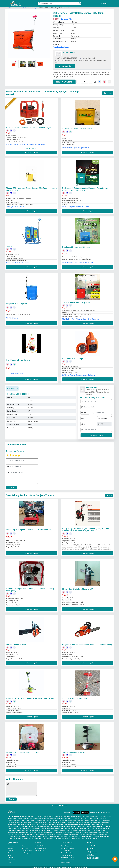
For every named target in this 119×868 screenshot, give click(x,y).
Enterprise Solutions (67, 859)
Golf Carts (42, 838)
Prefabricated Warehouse (92, 822)
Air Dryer (20, 834)
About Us (11, 845)
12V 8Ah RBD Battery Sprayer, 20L (77, 302)
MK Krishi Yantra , (12, 317)
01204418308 (92, 845)
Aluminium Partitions (20, 818)
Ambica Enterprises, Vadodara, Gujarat (76, 206)
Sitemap (10, 847)
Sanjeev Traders (69, 52)
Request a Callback (64, 81)
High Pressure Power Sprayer (18, 359)
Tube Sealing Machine (93, 815)
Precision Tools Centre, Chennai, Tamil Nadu (77, 261)
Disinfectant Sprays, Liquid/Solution (77, 246)
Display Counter (77, 818)
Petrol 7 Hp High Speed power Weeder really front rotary (29, 529)
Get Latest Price (67, 18)
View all (109, 494)
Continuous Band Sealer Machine (62, 832)
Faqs (9, 861)
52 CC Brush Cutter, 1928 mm (75, 698)
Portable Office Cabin (63, 822)
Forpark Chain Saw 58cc (16, 644)
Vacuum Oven (41, 824)
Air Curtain (54, 830)
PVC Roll (47, 830)
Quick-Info (11, 857)
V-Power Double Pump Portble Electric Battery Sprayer (28, 127)
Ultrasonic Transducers (44, 832)
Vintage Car (50, 838)
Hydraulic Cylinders (71, 824)
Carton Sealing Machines (64, 818)
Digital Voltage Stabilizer (77, 826)
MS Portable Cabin (14, 822)
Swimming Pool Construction (69, 836)
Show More (108, 92)
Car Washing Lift (66, 834)
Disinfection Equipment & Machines (19, 7)
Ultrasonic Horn (96, 830)
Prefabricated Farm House (81, 820)
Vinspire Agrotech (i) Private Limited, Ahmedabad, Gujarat (26, 143)
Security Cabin (57, 820)
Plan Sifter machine (85, 830)
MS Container (38, 822)
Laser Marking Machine (29, 815)
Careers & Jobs (27, 850)
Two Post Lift (76, 834)
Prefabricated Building (77, 822)
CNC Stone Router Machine (27, 826)
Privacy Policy (39, 850)
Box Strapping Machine (48, 818)
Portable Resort (106, 820)
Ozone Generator (94, 838)
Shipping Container (18, 824)
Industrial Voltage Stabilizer (61, 826)
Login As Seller (66, 861)
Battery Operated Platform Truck (64, 838)
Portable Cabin (41, 815)
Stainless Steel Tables (33, 818)
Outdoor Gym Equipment (15, 838)
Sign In (104, 3)
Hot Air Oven (50, 824)
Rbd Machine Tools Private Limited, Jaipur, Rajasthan (80, 318)
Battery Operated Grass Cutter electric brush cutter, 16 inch (30, 698)
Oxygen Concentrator (82, 838)
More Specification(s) (61, 46)
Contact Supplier (66, 65)
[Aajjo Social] (99, 812)
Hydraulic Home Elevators (91, 818)
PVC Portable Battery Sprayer (74, 358)
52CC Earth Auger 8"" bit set (74, 751)
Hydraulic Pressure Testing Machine (75, 828)
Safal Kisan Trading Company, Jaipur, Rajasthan (79, 374)
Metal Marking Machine (24, 830)
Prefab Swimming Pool (39, 836)
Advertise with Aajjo (67, 847)
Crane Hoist (25, 828)
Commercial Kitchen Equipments (68, 830)
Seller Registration (67, 845)
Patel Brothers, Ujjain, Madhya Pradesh (76, 147)
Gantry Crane (17, 828)
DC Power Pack (59, 824)
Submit (11, 487)
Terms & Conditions (41, 847)
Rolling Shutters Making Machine (50, 834)
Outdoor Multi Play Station (54, 815)
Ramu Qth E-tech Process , (16, 206)
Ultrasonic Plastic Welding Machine (25, 832)
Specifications (12, 388)
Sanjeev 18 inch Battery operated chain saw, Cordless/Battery (87, 644)
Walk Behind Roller (69, 815)
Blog (9, 854)
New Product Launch (68, 857)
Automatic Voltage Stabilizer (94, 826)
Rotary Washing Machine (44, 826)
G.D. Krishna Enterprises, (15, 373)
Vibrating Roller (80, 815)
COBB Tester (44, 828)
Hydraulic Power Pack (85, 824)
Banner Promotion (67, 852)
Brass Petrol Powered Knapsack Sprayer (23, 751)
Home (6, 7)
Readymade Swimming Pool (101, 836)
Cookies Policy (39, 845)
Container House (30, 824)
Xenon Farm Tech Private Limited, (18, 262)
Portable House (67, 820)
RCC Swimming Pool (85, 836)
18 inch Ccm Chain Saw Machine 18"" (78, 588)
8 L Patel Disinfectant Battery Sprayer (77, 127)
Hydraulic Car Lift (19, 820)
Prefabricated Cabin (49, 822)
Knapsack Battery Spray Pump (19, 303)
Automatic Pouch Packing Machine (84, 832)
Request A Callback (59, 805)
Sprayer (9, 245)
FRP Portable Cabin (27, 822)
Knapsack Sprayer (34, 7)
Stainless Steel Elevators (44, 820)
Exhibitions (11, 859)
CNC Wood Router (98, 824)
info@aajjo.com (92, 851)
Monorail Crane (35, 828)
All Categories (26, 852)
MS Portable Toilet (95, 820)
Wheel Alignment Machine (89, 834)
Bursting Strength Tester (56, 828)
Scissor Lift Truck (30, 820)
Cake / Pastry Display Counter (96, 828)
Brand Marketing (66, 854)
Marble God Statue (37, 830)
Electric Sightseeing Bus (31, 838)
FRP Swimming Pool (53, 836)
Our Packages (66, 850)
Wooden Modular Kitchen (32, 834)
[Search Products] (39, 3)
